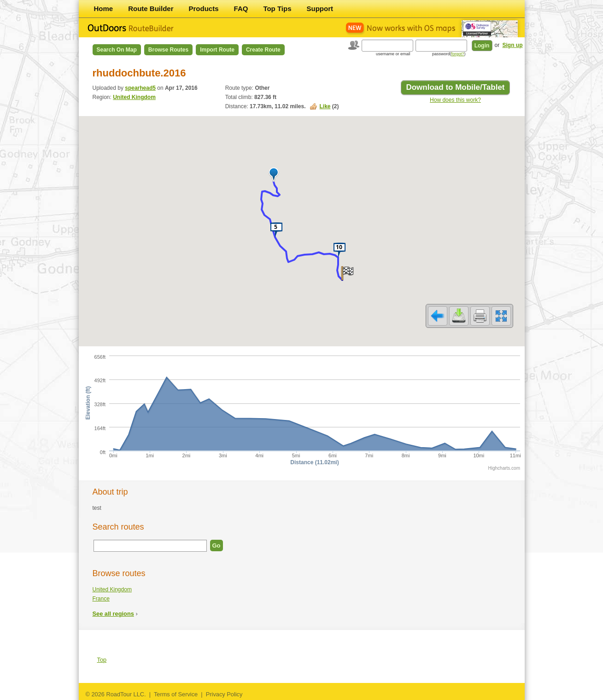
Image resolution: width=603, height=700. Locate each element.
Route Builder (151, 9)
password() (449, 54)
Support (320, 9)
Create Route (263, 50)
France (101, 599)
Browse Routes (168, 50)
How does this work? (455, 100)
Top (102, 660)
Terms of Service (176, 694)
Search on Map (117, 50)
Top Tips (277, 9)
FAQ (241, 9)
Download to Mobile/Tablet (455, 87)
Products (204, 9)
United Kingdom (134, 97)
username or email (393, 54)
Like (325, 106)
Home (104, 9)
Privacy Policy (224, 694)
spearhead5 (140, 88)
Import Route (217, 50)
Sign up (513, 45)
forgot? (457, 54)
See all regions (113, 614)
